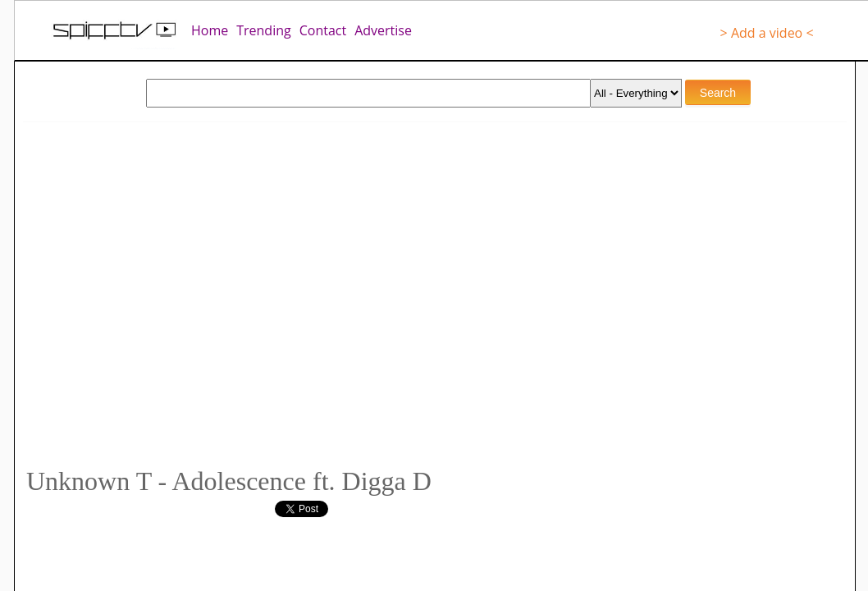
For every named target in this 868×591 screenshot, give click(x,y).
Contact (323, 30)
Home (210, 30)
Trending (263, 30)
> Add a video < (767, 33)
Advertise (383, 30)
